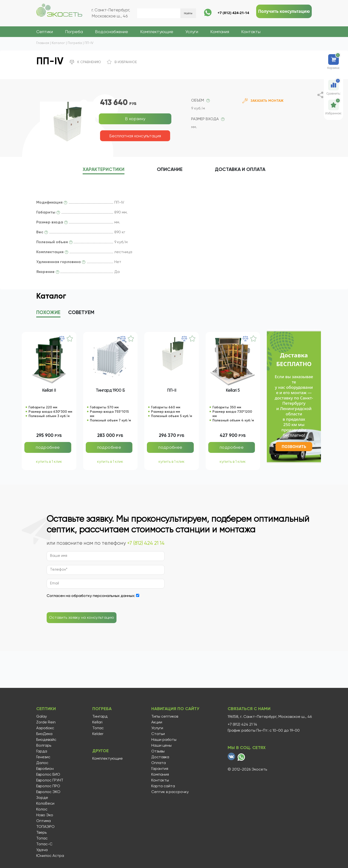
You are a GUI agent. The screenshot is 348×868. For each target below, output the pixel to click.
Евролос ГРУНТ (50, 780)
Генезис (43, 757)
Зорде (42, 798)
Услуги (192, 32)
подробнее (48, 447)
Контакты (251, 32)
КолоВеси (45, 803)
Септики (45, 32)
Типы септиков (165, 716)
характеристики (104, 169)
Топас (42, 838)
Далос (42, 763)
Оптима (43, 821)
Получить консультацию (284, 11)
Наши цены (161, 745)
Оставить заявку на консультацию (82, 617)
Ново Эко (45, 815)
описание (170, 169)
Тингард (100, 716)
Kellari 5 (233, 390)
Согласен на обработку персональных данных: (91, 596)
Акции (157, 722)
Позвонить (294, 447)
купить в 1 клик (49, 461)
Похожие (48, 313)
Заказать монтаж (263, 101)
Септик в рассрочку (170, 792)
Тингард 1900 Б (110, 390)
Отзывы (158, 751)
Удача (42, 850)
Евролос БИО (48, 774)
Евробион (45, 769)
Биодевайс (46, 740)
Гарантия (160, 769)
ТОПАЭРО (45, 827)
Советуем (81, 313)
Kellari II (49, 390)
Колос (42, 809)
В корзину (135, 119)
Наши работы (164, 740)
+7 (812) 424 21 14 (146, 543)
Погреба (74, 32)
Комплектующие (157, 32)
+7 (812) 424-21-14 (233, 13)
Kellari (97, 722)
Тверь (41, 832)
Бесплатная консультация (135, 136)
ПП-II (172, 390)
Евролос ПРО (48, 786)
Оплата (159, 763)
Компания (220, 32)
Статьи (158, 734)
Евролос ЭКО (48, 792)
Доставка (240, 169)
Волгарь (44, 745)
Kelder (98, 734)
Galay (42, 716)
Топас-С (44, 844)
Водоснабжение (112, 32)
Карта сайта (163, 786)
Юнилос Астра (50, 856)
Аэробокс (45, 728)
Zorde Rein (46, 722)
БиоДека (44, 734)
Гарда (42, 751)
